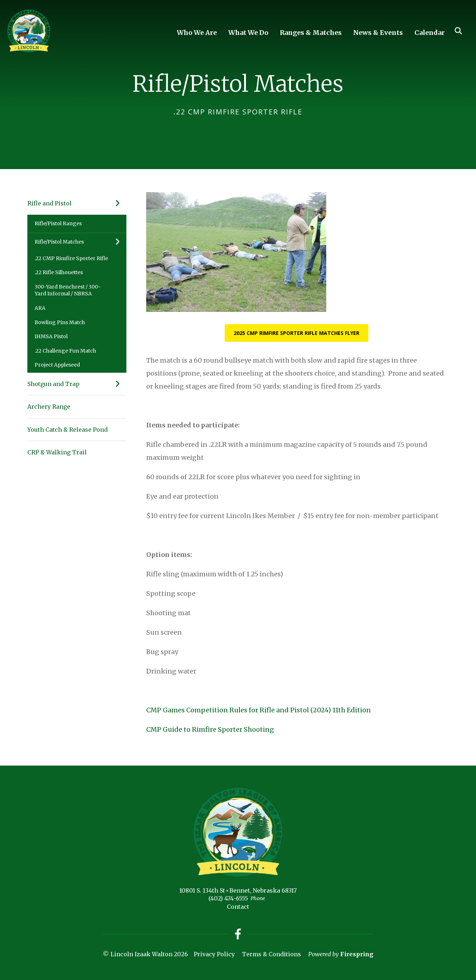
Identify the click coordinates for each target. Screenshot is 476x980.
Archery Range (49, 407)
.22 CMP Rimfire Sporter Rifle (71, 258)
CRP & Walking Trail (57, 452)
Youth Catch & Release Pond (68, 430)
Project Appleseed (57, 365)
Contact (238, 907)
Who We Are (197, 33)
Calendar (430, 33)
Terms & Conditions (271, 954)
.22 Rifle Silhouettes (59, 272)
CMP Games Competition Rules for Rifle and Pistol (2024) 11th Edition (259, 710)
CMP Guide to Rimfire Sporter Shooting (210, 729)
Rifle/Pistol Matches (80, 242)
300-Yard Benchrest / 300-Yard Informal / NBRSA (68, 290)
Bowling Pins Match (60, 322)
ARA (40, 308)
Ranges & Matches (311, 33)
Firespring (357, 954)
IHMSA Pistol (51, 336)
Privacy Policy (214, 954)
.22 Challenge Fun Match (65, 351)
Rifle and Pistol (77, 203)
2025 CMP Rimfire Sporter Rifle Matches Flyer (297, 333)
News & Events (378, 33)
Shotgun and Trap (77, 384)
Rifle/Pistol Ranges (58, 223)
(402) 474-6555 (228, 898)
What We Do (248, 33)
